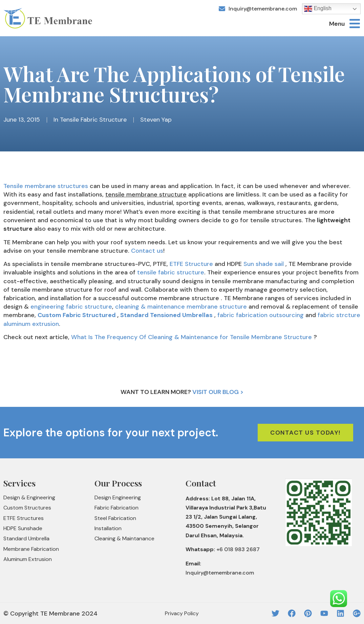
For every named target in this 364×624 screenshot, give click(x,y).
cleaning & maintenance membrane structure (181, 307)
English (318, 9)
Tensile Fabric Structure (93, 120)
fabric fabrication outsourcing (261, 315)
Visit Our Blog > (218, 392)
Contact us (146, 251)
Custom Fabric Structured (77, 315)
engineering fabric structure (71, 307)
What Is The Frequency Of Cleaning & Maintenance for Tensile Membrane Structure (191, 337)
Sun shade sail (264, 264)
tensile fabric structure (171, 272)
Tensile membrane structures (46, 186)
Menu (337, 24)
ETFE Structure (191, 264)
